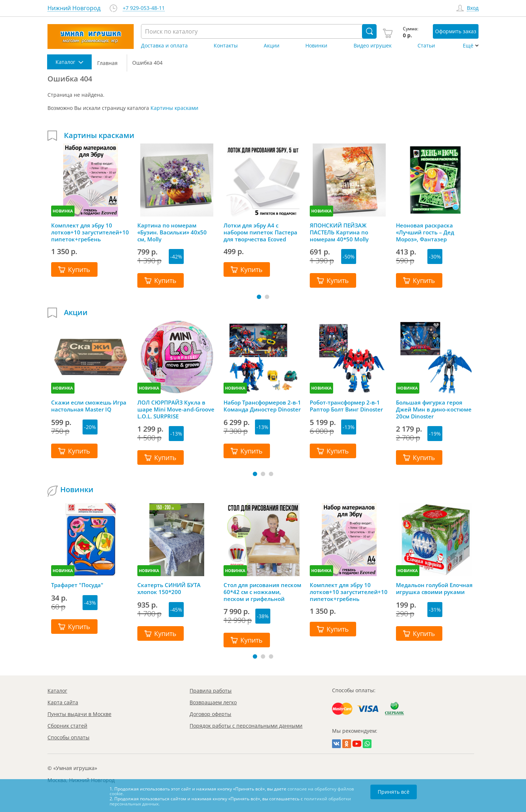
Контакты (226, 46)
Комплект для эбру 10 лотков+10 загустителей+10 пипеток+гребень (90, 232)
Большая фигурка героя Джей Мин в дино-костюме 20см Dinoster (434, 409)
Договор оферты (210, 714)
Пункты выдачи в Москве (79, 714)
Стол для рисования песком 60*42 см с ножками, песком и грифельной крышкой (262, 592)
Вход (473, 8)
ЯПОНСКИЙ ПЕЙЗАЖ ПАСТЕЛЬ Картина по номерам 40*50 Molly (339, 232)
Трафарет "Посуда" (77, 585)
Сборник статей (67, 726)
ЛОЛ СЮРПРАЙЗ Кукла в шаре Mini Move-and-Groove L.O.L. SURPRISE (176, 409)
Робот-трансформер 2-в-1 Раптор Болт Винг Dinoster (346, 406)
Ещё (468, 46)
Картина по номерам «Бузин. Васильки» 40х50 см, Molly (172, 232)
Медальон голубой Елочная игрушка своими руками (434, 589)
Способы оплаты (68, 737)
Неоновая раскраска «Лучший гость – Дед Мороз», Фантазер (425, 232)
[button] (259, 297)
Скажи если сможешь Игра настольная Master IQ (89, 406)
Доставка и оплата (164, 46)
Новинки (316, 46)
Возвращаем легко (213, 702)
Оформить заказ (456, 31)
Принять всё (394, 792)
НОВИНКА (63, 211)
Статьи (426, 46)
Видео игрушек (373, 46)
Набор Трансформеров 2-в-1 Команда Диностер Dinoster (262, 406)
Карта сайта (63, 702)
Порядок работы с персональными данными (246, 726)
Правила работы (211, 691)
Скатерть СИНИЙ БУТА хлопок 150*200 (169, 589)
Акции (272, 46)
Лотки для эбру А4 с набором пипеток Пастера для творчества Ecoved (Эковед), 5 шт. (260, 232)
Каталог (57, 691)
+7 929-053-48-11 (144, 8)
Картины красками (174, 108)
